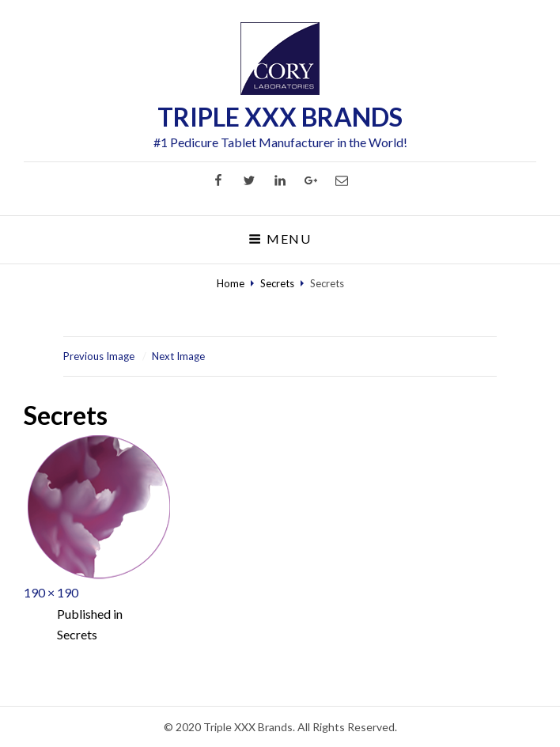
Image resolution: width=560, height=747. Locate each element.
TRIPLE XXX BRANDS (280, 117)
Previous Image (99, 356)
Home (231, 283)
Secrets (277, 283)
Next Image (178, 356)
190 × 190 (51, 592)
